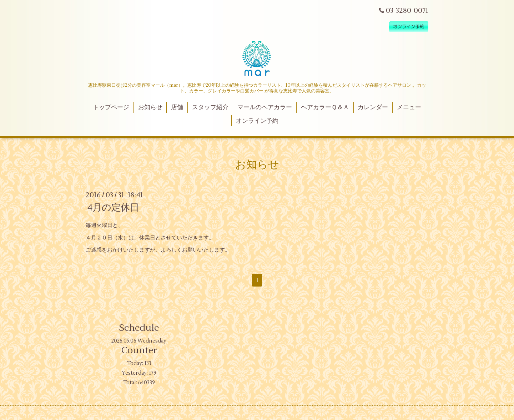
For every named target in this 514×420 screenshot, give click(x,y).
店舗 (177, 107)
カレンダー (373, 107)
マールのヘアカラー (265, 107)
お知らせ (150, 107)
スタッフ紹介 (210, 107)
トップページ (111, 107)
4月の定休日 (113, 208)
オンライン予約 (257, 121)
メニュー (409, 107)
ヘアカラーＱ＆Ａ (325, 107)
